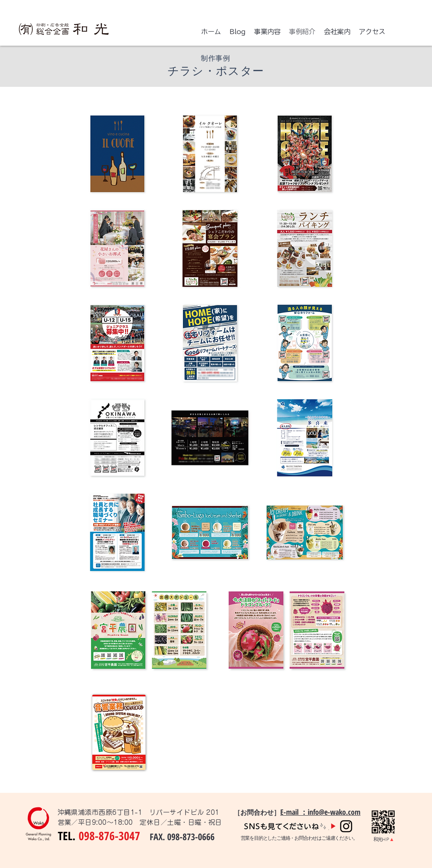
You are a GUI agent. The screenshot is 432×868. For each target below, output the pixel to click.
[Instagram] (346, 826)
